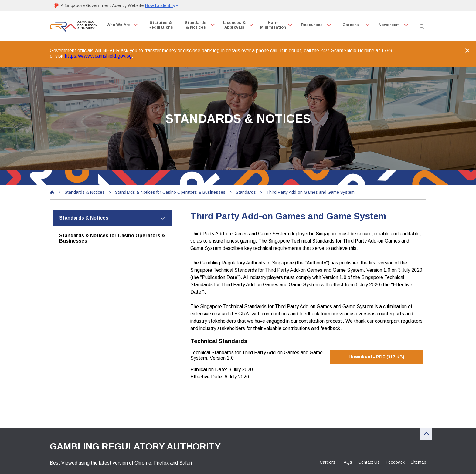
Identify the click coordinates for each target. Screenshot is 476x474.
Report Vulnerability (72, 460)
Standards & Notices (197, 25)
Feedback (395, 427)
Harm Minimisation (275, 25)
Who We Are (119, 25)
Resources (314, 25)
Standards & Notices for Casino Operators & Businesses (172, 159)
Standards (247, 159)
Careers (353, 25)
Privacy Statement (121, 460)
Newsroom (392, 25)
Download (376, 321)
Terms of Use (164, 460)
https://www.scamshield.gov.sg (98, 54)
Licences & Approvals (236, 25)
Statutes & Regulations (162, 25)
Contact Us (369, 427)
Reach (196, 460)
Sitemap (418, 427)
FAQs (347, 427)
